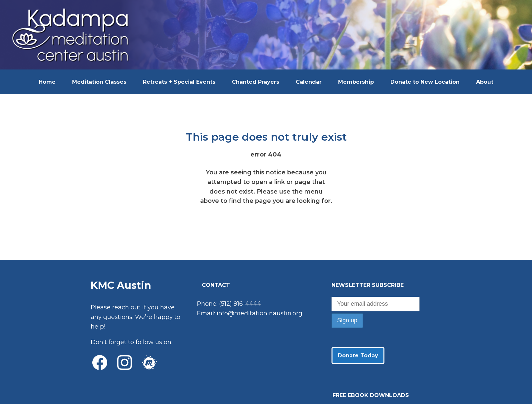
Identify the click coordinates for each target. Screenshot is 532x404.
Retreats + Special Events (179, 82)
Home (47, 82)
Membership (356, 82)
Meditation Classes (99, 82)
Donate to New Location (425, 82)
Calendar (309, 82)
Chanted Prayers (256, 82)
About (485, 82)
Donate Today (358, 356)
